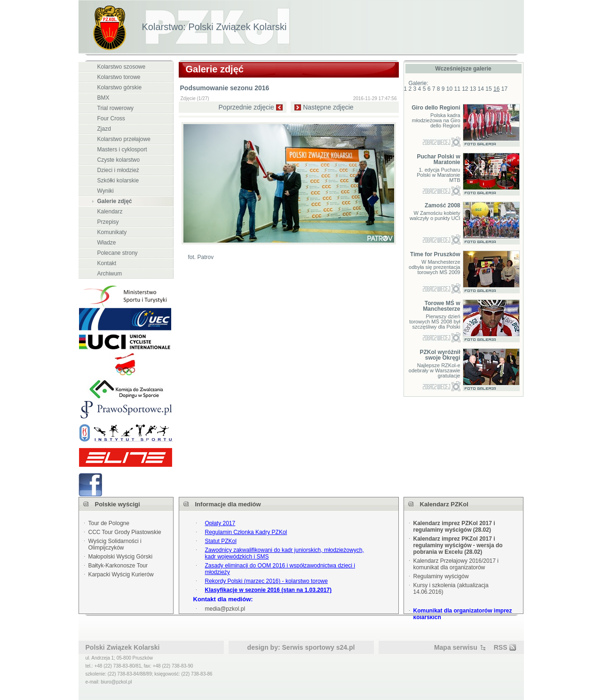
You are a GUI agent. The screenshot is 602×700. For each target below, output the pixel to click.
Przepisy (108, 222)
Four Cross (111, 118)
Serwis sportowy (308, 647)
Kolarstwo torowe (119, 77)
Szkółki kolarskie (118, 181)
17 (504, 89)
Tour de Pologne (109, 523)
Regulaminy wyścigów (441, 576)
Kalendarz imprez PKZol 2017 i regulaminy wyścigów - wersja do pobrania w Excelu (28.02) (458, 545)
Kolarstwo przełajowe (124, 139)
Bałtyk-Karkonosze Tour (118, 566)
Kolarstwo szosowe (122, 67)
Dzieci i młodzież (118, 170)
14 (481, 89)
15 (488, 89)
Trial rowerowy (116, 108)
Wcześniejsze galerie (463, 69)
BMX (103, 98)
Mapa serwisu (456, 647)
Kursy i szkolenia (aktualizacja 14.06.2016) (451, 589)
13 (473, 89)
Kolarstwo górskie (120, 87)
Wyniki (106, 191)
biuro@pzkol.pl (116, 682)
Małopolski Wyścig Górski (121, 557)
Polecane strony (118, 253)
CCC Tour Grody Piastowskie (125, 532)
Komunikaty (112, 232)
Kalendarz (110, 212)
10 (449, 89)
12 (465, 89)
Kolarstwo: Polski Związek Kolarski (214, 27)
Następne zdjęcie (328, 107)
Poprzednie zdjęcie (246, 107)
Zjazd (104, 129)
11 (457, 89)
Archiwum (110, 274)
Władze (107, 243)
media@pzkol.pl (225, 609)
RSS (501, 647)
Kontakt (107, 263)
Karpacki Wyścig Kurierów (121, 574)
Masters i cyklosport (122, 149)
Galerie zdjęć (115, 201)
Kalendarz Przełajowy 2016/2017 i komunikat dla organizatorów (456, 564)
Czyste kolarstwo (119, 160)
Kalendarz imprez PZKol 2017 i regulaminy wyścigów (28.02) (454, 527)
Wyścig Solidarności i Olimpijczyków (115, 544)
